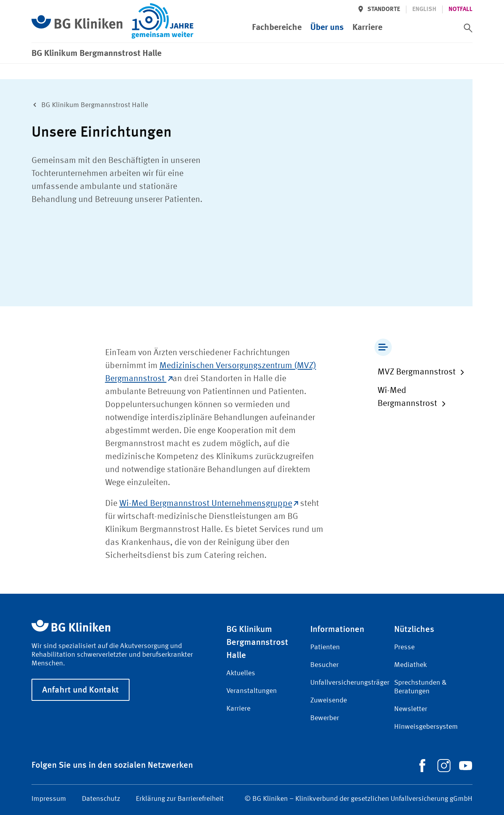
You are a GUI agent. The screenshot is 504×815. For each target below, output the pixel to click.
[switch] (468, 28)
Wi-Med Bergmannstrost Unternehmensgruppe (209, 504)
